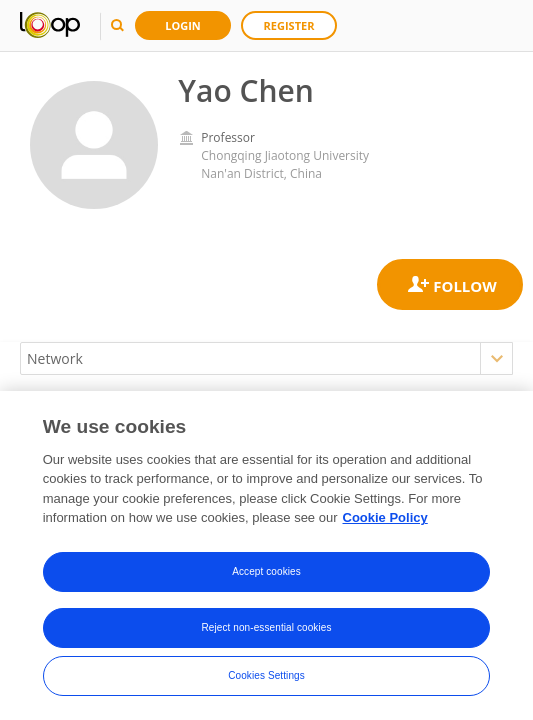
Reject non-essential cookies (266, 627)
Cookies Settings (266, 675)
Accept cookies (266, 571)
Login (183, 25)
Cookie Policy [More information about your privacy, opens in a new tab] (385, 518)
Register (289, 25)
